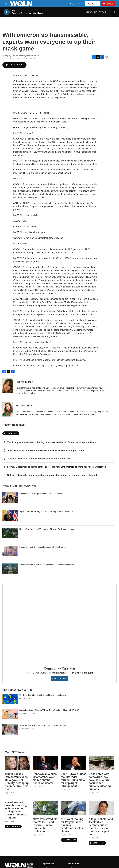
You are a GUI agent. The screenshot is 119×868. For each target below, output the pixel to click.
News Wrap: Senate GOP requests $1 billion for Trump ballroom (47, 529)
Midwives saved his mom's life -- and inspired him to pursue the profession (45, 825)
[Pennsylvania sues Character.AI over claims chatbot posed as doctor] (46, 763)
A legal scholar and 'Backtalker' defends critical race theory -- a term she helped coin (101, 827)
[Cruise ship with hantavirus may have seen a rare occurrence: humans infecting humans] (101, 763)
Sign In (79, 4)
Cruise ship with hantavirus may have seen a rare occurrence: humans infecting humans (100, 782)
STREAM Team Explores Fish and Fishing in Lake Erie (43, 695)
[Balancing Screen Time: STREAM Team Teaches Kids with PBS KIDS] (10, 714)
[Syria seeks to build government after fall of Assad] (10, 498)
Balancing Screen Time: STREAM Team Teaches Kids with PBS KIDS (49, 710)
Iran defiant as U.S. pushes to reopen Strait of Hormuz (43, 547)
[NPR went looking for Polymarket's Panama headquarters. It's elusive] (74, 808)
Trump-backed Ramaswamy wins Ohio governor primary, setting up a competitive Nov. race (17, 782)
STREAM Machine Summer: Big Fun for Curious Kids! (43, 725)
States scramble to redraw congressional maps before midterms (47, 565)
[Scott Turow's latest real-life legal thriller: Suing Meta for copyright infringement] (74, 763)
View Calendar (59, 678)
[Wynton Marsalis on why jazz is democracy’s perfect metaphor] (10, 515)
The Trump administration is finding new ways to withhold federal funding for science (52, 442)
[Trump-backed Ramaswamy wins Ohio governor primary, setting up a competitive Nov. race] (18, 763)
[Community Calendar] (59, 623)
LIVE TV (92, 4)
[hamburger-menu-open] (6, 4)
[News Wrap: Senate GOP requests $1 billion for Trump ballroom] (10, 533)
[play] (7, 12)
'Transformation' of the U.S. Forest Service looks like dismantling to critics (46, 450)
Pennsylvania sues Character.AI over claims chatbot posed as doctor (45, 778)
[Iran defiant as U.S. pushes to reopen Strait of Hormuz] (10, 551)
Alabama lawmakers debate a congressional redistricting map (39, 459)
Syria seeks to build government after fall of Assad (41, 494)
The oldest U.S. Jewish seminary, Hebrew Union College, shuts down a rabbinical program (16, 810)
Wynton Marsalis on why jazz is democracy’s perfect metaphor (46, 511)
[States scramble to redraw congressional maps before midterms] (10, 569)
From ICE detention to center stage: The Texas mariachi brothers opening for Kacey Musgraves (57, 467)
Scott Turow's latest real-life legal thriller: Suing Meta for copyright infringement (73, 780)
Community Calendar (60, 668)
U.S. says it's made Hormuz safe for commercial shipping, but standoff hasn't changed (52, 475)
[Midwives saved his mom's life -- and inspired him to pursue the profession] (46, 808)
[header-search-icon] (71, 4)
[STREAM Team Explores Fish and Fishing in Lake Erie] (10, 699)
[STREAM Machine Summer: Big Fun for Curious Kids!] (10, 729)
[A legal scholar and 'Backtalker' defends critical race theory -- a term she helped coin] (101, 808)
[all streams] (115, 12)
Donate (109, 4)
